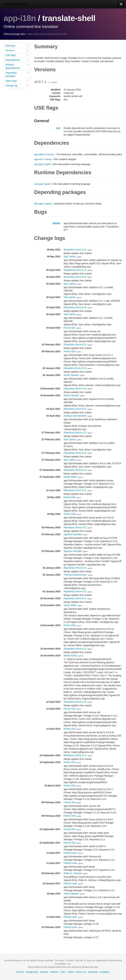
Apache (44, 972)
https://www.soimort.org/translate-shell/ (47, 34)
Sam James (70, 256)
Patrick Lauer (70, 853)
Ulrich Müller (70, 605)
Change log (17, 85)
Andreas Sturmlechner (75, 416)
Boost (71, 972)
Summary (17, 45)
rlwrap (48, 159)
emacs (51, 154)
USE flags (17, 55)
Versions (17, 50)
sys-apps (39, 164)
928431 (57, 223)
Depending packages (17, 74)
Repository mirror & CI (75, 249)
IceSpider (104, 972)
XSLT (63, 972)
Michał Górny (70, 655)
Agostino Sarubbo (73, 534)
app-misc (39, 159)
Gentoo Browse (15, 4)
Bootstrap (93, 972)
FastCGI (54, 972)
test (58, 128)
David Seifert (70, 477)
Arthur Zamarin (71, 375)
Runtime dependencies (17, 66)
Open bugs (17, 81)
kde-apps (39, 203)
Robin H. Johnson (73, 873)
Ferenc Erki (70, 328)
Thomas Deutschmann (75, 575)
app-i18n (20, 18)
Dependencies (17, 60)
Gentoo (20, 972)
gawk (48, 164)
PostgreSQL (32, 972)
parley (49, 203)
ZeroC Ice (81, 972)
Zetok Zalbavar (71, 893)
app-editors (40, 154)
